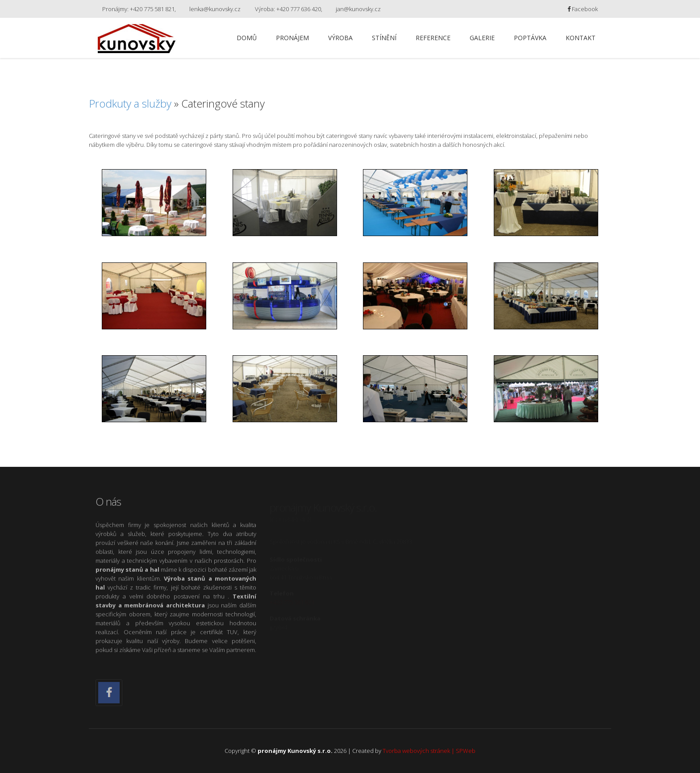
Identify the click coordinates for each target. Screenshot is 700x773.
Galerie (482, 38)
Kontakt (581, 38)
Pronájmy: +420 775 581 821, (139, 9)
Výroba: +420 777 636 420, (289, 9)
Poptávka (530, 38)
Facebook (583, 9)
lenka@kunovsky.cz (215, 9)
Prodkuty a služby (130, 103)
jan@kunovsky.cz (358, 9)
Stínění (384, 38)
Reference (433, 38)
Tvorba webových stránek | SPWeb (429, 751)
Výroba (340, 38)
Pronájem (292, 38)
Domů (247, 38)
